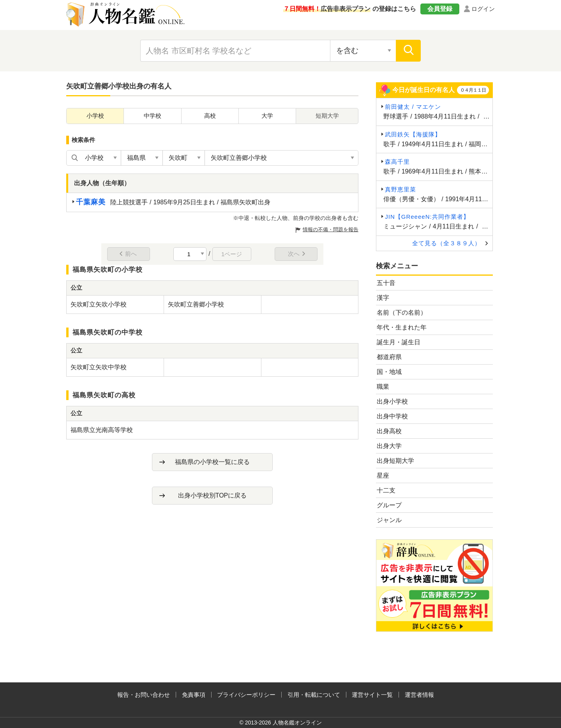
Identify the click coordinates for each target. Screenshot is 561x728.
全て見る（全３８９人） (446, 243)
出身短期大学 (395, 461)
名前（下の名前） (402, 313)
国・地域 (389, 372)
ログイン (483, 9)
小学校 (95, 116)
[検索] (408, 51)
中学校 (153, 116)
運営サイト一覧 (372, 695)
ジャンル (389, 520)
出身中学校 (392, 416)
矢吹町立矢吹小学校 (99, 304)
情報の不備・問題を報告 (331, 229)
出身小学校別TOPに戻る (213, 495)
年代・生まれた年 (402, 327)
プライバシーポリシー (246, 695)
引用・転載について (314, 695)
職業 (383, 387)
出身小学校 (392, 401)
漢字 (383, 298)
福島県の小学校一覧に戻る (212, 462)
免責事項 (194, 695)
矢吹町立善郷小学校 (196, 304)
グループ (389, 505)
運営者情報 (419, 695)
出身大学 (389, 446)
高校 (210, 116)
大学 (267, 116)
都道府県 (389, 357)
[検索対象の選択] (363, 51)
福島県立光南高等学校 (102, 430)
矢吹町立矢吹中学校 (99, 367)
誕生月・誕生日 (399, 342)
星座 (383, 476)
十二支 (386, 490)
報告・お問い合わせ (144, 695)
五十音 (386, 283)
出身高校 (389, 431)
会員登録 (440, 9)
